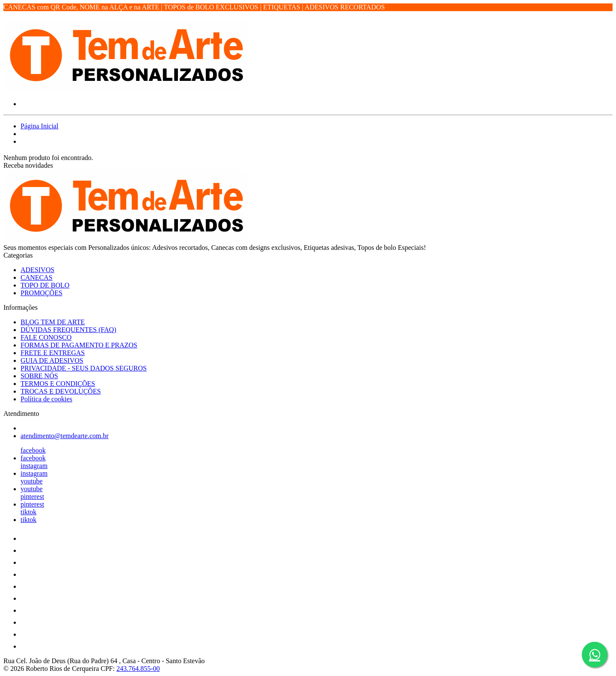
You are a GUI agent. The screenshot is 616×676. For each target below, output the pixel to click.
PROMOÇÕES (41, 293)
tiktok (28, 512)
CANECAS (37, 277)
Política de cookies (46, 399)
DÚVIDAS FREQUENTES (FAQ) (68, 330)
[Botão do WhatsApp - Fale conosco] (595, 655)
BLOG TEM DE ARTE (53, 322)
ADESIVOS (37, 270)
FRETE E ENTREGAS (53, 353)
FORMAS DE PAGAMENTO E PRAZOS (79, 345)
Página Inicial (39, 126)
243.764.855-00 (138, 669)
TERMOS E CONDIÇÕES (58, 384)
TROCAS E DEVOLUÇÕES (61, 391)
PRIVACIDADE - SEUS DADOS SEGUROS (84, 368)
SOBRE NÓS (39, 376)
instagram (34, 466)
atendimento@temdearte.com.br (65, 436)
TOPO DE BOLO (45, 285)
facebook (33, 450)
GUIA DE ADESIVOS (52, 360)
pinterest (32, 497)
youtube (32, 481)
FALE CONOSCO (46, 337)
